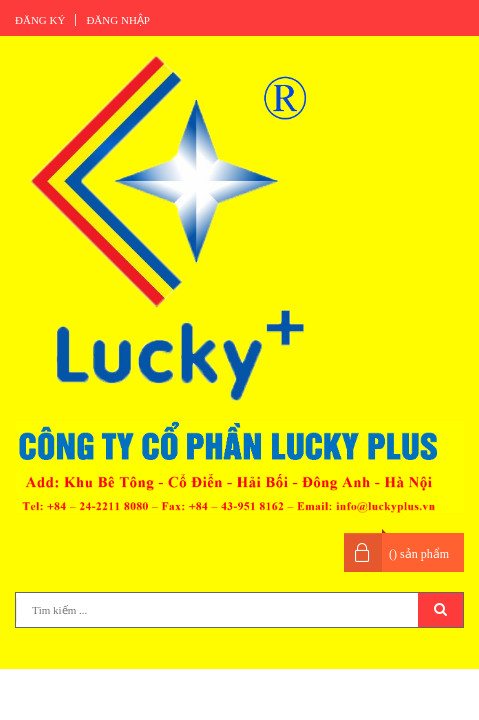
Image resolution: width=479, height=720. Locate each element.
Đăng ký (40, 20)
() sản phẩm (419, 554)
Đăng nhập (118, 20)
